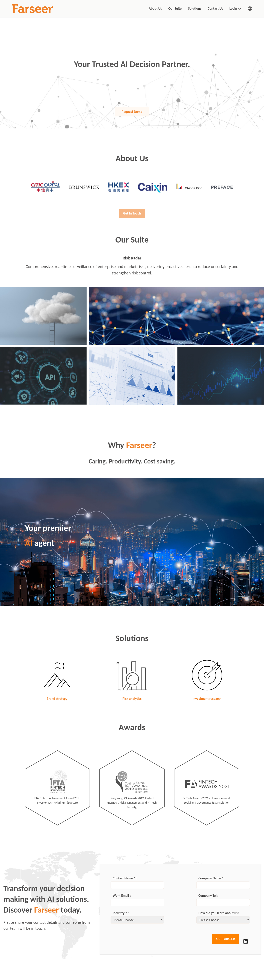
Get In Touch (132, 218)
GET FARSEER (226, 939)
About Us (155, 8)
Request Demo (132, 112)
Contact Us (215, 8)
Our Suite (175, 8)
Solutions (195, 8)
